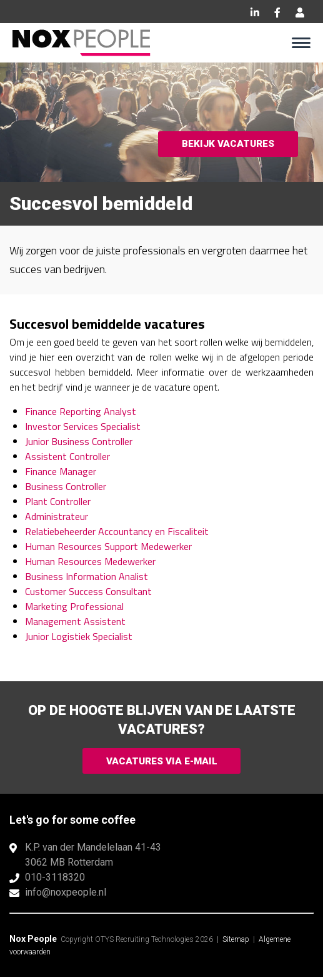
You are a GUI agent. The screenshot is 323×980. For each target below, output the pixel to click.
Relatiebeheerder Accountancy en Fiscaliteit (117, 531)
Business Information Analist (87, 576)
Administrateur (57, 516)
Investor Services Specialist (83, 426)
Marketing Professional (74, 606)
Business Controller (66, 486)
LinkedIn (255, 12)
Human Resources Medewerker (90, 561)
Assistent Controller (67, 456)
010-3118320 (55, 880)
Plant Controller (58, 501)
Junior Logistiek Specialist (79, 636)
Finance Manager (61, 471)
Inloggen (300, 12)
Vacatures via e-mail (162, 762)
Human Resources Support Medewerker (108, 546)
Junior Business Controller (79, 441)
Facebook (277, 12)
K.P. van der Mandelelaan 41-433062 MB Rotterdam (93, 858)
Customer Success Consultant (88, 591)
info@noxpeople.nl (66, 895)
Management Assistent (75, 621)
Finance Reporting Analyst (81, 411)
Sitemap (236, 942)
